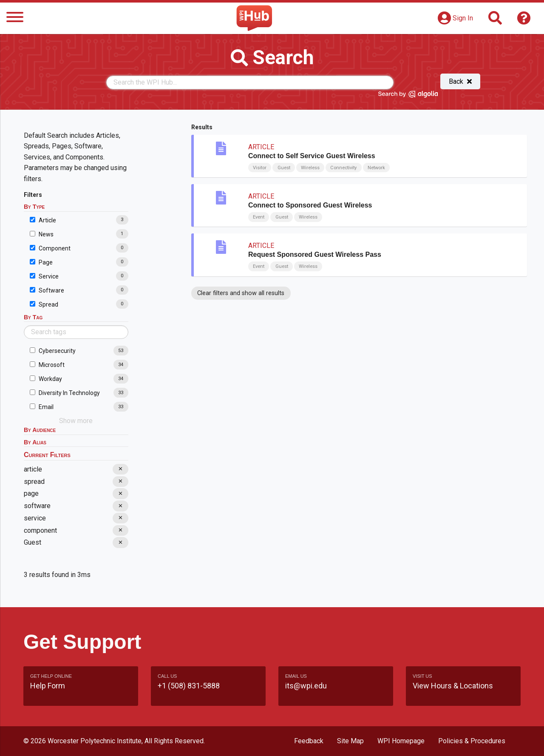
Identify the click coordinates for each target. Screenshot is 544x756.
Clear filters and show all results (241, 293)
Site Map (350, 741)
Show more (76, 421)
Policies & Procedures (472, 741)
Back (460, 81)
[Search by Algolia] (408, 96)
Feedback (309, 741)
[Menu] (15, 18)
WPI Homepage (401, 741)
